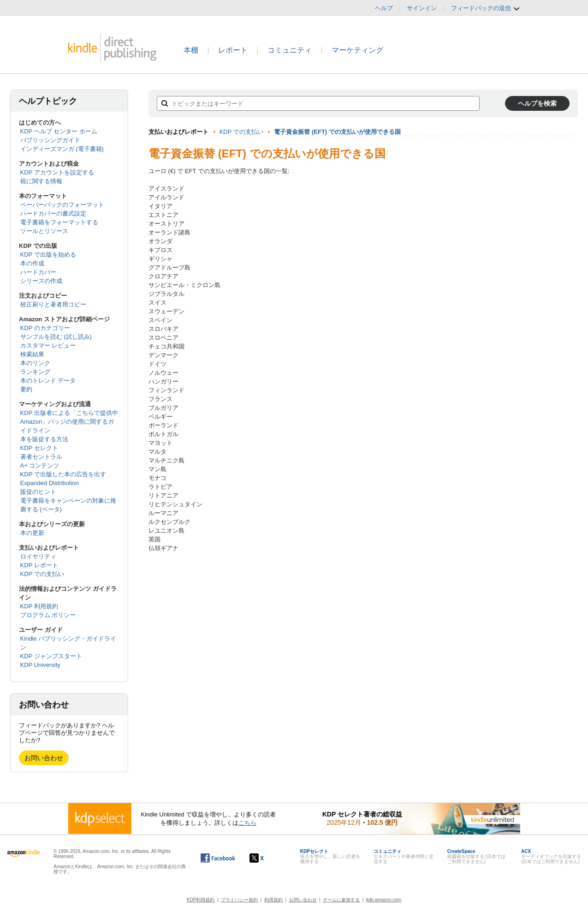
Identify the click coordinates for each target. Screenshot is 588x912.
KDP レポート (39, 565)
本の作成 (32, 263)
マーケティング (357, 50)
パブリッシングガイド (50, 140)
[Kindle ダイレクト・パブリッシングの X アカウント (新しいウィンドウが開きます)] (266, 858)
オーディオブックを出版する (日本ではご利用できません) (551, 856)
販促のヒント (38, 492)
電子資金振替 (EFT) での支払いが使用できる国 (337, 132)
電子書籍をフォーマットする (59, 222)
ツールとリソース (44, 231)
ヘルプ (384, 8)
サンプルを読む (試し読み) (56, 337)
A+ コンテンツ (40, 465)
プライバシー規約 (239, 900)
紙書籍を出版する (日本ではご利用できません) (476, 856)
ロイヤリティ (38, 556)
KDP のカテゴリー (45, 328)
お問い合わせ (44, 758)
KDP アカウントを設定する (57, 172)
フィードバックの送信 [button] (486, 8)
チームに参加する (341, 900)
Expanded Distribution (50, 483)
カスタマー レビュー (48, 345)
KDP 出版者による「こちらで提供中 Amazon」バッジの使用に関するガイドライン (69, 422)
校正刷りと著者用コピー (53, 304)
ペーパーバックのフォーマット (62, 205)
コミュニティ (290, 50)
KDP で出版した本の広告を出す (63, 474)
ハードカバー (38, 272)
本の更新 (32, 533)
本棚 (191, 50)
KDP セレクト (39, 448)
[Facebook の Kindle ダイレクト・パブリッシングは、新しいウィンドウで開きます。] (218, 858)
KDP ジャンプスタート (51, 656)
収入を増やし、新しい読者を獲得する (330, 856)
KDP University (40, 665)
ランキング (35, 372)
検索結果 (32, 354)
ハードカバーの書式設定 (53, 213)
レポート (233, 50)
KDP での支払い (42, 574)
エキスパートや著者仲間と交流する (404, 856)
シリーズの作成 (41, 281)
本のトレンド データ (48, 381)
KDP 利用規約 (39, 606)
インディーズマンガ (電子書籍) (62, 149)
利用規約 (273, 900)
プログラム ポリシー (48, 615)
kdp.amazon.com (384, 900)
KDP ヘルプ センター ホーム (59, 131)
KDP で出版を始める (48, 255)
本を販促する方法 (44, 439)
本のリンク (35, 363)
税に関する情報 (41, 181)
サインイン (422, 8)
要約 (26, 389)
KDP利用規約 (201, 900)
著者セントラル (41, 457)
